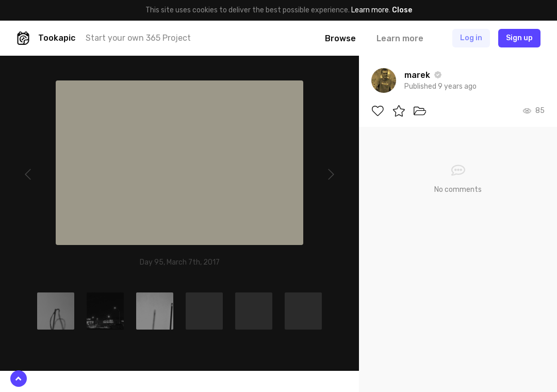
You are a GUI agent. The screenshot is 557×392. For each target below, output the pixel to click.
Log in (471, 38)
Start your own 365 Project (138, 38)
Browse (340, 38)
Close (402, 10)
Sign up (519, 38)
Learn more (370, 10)
